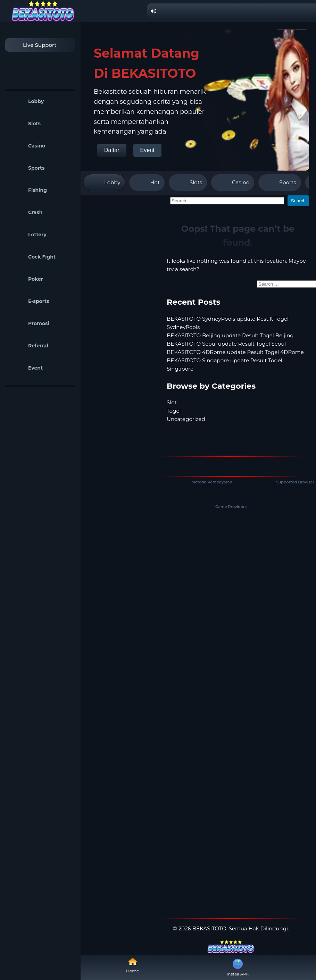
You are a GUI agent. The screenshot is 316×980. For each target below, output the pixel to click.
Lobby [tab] (104, 183)
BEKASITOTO (209, 928)
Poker (26, 279)
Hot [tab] (147, 183)
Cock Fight (32, 257)
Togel (174, 411)
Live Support (33, 45)
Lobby (26, 101)
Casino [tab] (233, 183)
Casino (27, 146)
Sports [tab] (280, 183)
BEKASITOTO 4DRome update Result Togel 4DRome (235, 352)
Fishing (28, 190)
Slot (172, 402)
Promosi (29, 323)
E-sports (29, 301)
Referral (28, 346)
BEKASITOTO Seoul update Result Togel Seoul (226, 344)
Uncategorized (186, 419)
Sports (27, 168)
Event (26, 368)
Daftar (112, 150)
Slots (25, 124)
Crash (26, 212)
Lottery (28, 235)
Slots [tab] (188, 183)
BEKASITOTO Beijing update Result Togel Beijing (230, 335)
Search (298, 201)
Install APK (238, 967)
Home (132, 965)
